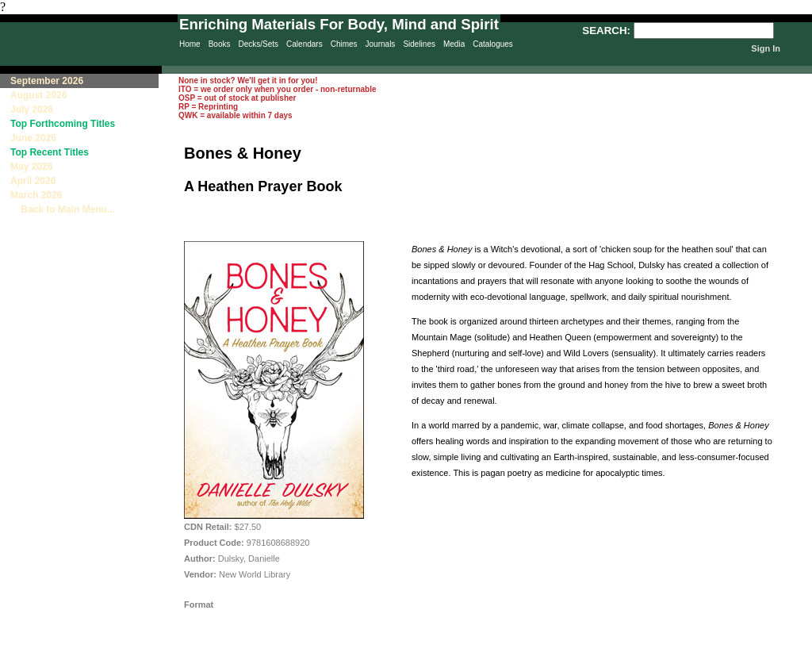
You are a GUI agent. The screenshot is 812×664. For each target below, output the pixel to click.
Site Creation (783, 657)
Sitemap (494, 657)
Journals (381, 44)
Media (454, 44)
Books (220, 44)
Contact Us (563, 657)
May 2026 (31, 167)
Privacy (429, 657)
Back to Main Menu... (63, 209)
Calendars (304, 44)
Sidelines (419, 44)
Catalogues (493, 44)
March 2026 (36, 195)
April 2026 (33, 181)
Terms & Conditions (642, 657)
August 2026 (38, 95)
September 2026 (47, 81)
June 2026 (33, 138)
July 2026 (32, 109)
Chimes (344, 44)
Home (190, 44)
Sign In (766, 48)
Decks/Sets (258, 44)
